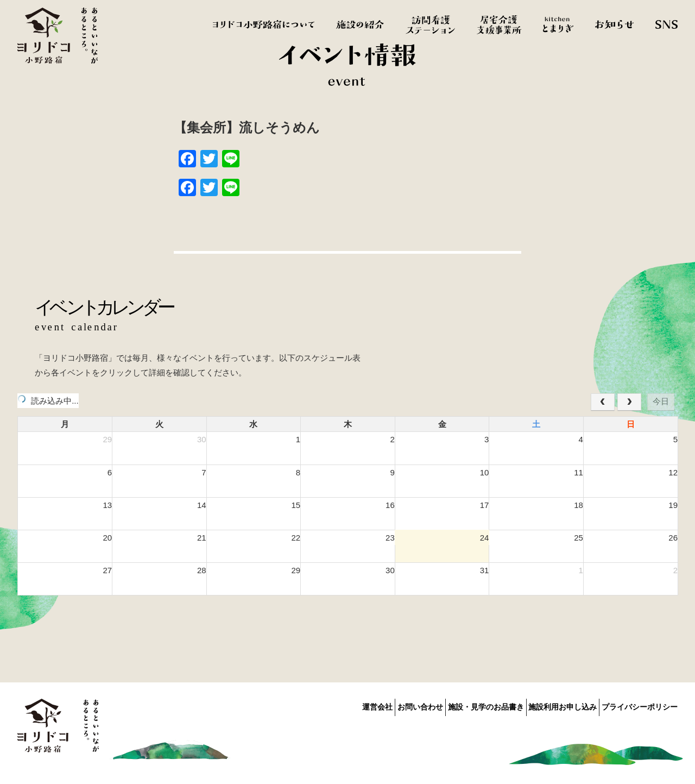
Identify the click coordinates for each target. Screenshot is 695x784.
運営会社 (329, 705)
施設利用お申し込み (551, 705)
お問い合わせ (384, 705)
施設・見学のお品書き (462, 705)
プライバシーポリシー (640, 705)
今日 (661, 401)
